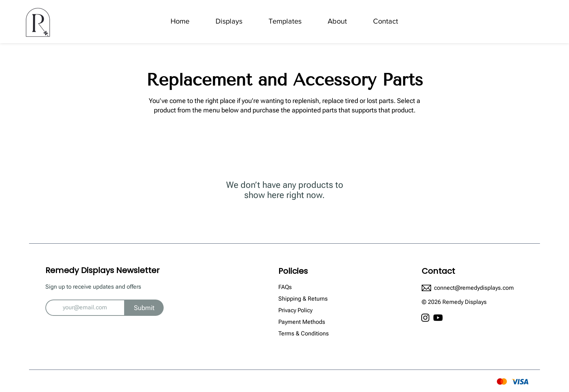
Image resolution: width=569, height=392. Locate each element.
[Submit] (144, 308)
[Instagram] (425, 318)
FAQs (285, 287)
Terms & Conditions (304, 333)
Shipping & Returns (304, 299)
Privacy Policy (296, 310)
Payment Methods (302, 322)
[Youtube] (438, 318)
